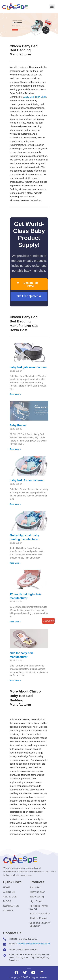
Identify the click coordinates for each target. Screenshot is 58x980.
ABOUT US (9, 892)
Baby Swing (37, 897)
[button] (52, 7)
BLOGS (7, 901)
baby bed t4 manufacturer (27, 480)
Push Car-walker (40, 914)
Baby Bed (29, 97)
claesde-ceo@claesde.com (34, 944)
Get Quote (48, 621)
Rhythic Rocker (39, 918)
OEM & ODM (10, 897)
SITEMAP (8, 910)
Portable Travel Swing (39, 907)
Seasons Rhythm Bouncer (40, 924)
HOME (7, 887)
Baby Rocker (18, 425)
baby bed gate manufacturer (28, 367)
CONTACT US (11, 906)
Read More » (15, 394)
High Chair (41, 97)
